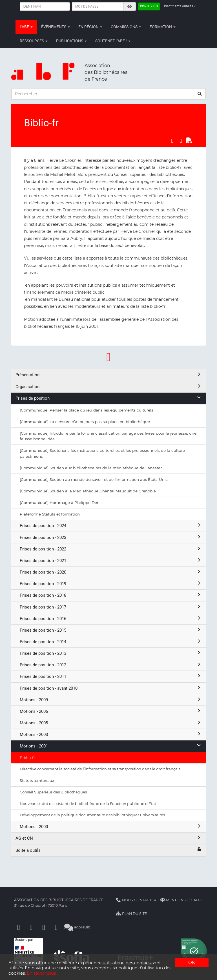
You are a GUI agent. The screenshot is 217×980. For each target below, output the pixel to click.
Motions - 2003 (111, 734)
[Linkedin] (31, 927)
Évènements (56, 27)
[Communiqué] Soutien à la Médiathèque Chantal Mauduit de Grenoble (88, 491)
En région (90, 27)
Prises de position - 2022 (111, 549)
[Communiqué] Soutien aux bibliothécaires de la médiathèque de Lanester (91, 468)
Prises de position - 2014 (111, 642)
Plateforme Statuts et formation (50, 514)
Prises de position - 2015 (111, 630)
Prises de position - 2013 (111, 653)
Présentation (108, 375)
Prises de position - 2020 (111, 572)
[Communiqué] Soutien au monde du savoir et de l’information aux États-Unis (94, 479)
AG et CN (108, 838)
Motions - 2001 (111, 746)
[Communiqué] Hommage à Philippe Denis (61, 503)
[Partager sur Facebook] (172, 141)
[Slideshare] (56, 927)
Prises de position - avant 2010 (111, 688)
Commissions (126, 27)
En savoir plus (41, 973)
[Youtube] (44, 927)
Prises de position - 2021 (111, 560)
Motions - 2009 (111, 700)
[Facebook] (19, 927)
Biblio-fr (27, 758)
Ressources (34, 41)
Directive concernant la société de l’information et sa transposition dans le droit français (100, 769)
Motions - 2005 (111, 723)
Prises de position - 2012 (111, 665)
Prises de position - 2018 (111, 595)
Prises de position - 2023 (111, 537)
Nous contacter (136, 900)
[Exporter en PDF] (189, 141)
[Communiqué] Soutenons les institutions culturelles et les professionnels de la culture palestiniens (102, 453)
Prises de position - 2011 (111, 676)
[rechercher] (200, 94)
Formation (163, 27)
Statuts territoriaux (37, 780)
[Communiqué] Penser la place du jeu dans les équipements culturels (87, 410)
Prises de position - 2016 (111, 619)
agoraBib (77, 927)
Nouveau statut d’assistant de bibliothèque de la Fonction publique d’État (88, 804)
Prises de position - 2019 (111, 584)
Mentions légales (181, 900)
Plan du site (131, 914)
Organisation (108, 387)
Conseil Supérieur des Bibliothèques (53, 792)
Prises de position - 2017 (111, 607)
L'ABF (26, 27)
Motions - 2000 (111, 827)
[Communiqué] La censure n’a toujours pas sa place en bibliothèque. (85, 422)
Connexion (149, 6)
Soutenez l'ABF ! (113, 41)
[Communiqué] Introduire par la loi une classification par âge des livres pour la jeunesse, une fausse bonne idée (108, 436)
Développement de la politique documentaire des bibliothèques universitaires (92, 815)
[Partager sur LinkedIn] (181, 141)
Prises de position (108, 398)
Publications (71, 41)
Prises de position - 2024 (111, 526)
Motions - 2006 (111, 711)
